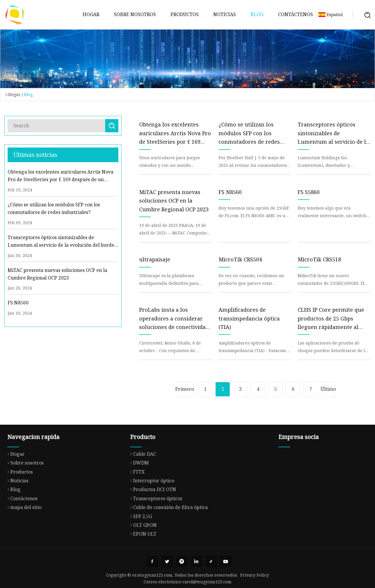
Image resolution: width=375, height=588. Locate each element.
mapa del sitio (23, 529)
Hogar (91, 14)
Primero (185, 389)
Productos (185, 14)
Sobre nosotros (135, 14)
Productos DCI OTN (152, 512)
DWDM (138, 486)
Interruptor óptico (151, 503)
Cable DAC (142, 477)
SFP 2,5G (140, 539)
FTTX (136, 495)
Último (328, 389)
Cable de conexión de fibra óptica (167, 530)
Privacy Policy (255, 575)
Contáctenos (295, 14)
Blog (257, 14)
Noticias (225, 14)
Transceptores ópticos (155, 521)
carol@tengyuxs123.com (207, 582)
